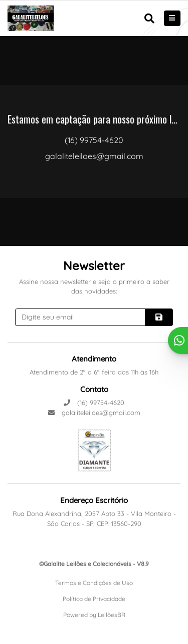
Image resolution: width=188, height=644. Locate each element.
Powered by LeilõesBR (94, 615)
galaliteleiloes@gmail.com (94, 412)
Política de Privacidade (94, 599)
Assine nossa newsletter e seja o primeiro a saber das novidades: (94, 286)
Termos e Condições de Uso (94, 583)
